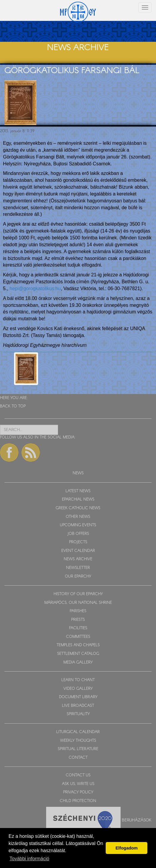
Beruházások (137, 820)
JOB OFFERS (78, 534)
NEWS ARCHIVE (78, 559)
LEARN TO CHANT (78, 680)
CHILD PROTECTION (78, 801)
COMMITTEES (78, 637)
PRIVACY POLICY (78, 792)
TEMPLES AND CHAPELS (78, 645)
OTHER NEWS (78, 517)
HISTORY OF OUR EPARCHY (78, 594)
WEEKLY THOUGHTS (78, 741)
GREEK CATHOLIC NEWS (78, 508)
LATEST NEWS (78, 491)
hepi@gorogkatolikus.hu (35, 288)
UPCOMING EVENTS (78, 525)
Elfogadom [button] (127, 848)
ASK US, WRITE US (78, 784)
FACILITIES (78, 628)
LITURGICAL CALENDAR (78, 732)
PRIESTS (78, 620)
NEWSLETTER (78, 568)
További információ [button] (29, 859)
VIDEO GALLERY (78, 689)
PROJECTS (78, 542)
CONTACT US (78, 775)
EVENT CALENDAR (78, 551)
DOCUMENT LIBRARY (78, 697)
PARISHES (78, 611)
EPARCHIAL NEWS (78, 500)
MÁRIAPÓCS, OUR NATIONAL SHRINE (78, 603)
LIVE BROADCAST (78, 706)
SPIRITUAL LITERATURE (78, 749)
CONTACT (78, 758)
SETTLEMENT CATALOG (78, 654)
